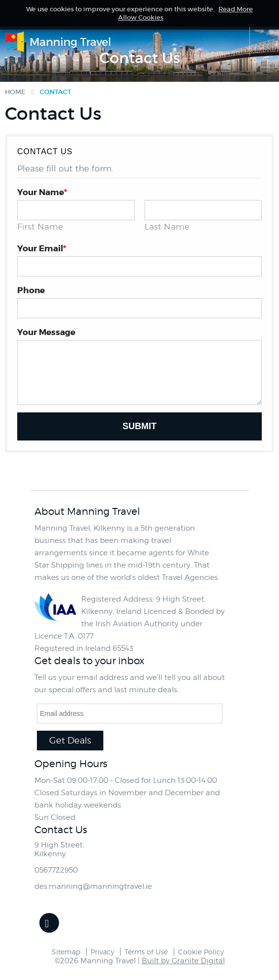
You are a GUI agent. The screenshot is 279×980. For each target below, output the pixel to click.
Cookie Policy (201, 952)
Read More (236, 9)
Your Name (42, 192)
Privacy (102, 952)
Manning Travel (59, 43)
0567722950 (56, 870)
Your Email (42, 248)
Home (15, 92)
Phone (31, 290)
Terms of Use (146, 952)
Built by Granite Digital (183, 961)
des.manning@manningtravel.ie (93, 886)
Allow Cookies (141, 17)
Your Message (46, 332)
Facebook (49, 923)
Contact (56, 92)
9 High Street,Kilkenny (59, 849)
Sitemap (66, 952)
